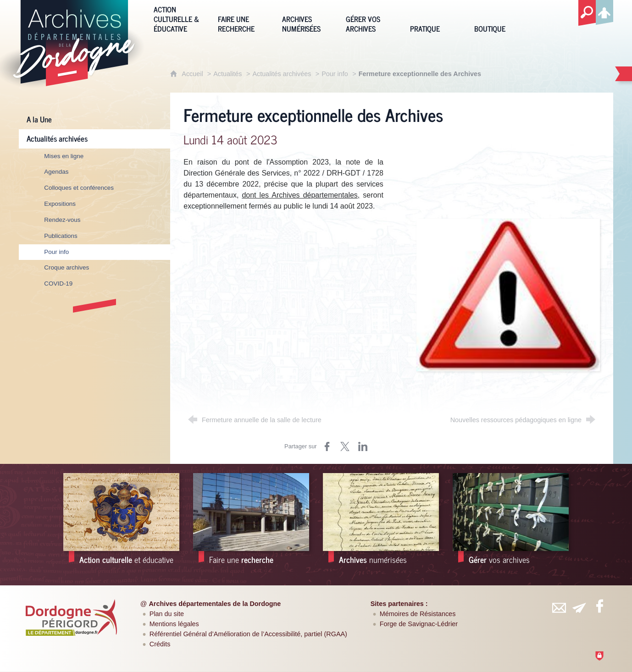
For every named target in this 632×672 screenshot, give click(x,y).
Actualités (227, 74)
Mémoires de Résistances (418, 614)
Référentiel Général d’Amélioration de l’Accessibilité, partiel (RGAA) (248, 634)
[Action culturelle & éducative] (179, 18)
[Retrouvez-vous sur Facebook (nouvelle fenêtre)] (600, 606)
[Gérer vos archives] (371, 18)
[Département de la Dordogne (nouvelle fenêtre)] (71, 617)
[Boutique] (499, 18)
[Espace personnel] (604, 11)
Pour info (335, 74)
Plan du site (167, 614)
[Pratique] (435, 18)
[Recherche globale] (587, 13)
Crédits (160, 644)
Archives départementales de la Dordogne (215, 604)
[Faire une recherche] (243, 18)
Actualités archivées (282, 74)
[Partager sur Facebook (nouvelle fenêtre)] (327, 446)
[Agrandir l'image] (508, 295)
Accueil (193, 74)
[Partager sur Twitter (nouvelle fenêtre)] (345, 446)
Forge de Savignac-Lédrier (419, 624)
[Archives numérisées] (307, 18)
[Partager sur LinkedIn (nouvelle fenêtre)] (363, 446)
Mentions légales (174, 624)
